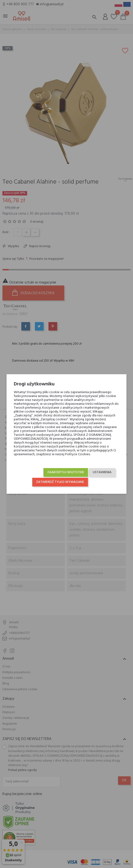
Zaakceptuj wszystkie (66, 472)
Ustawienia (102, 472)
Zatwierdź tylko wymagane (60, 482)
